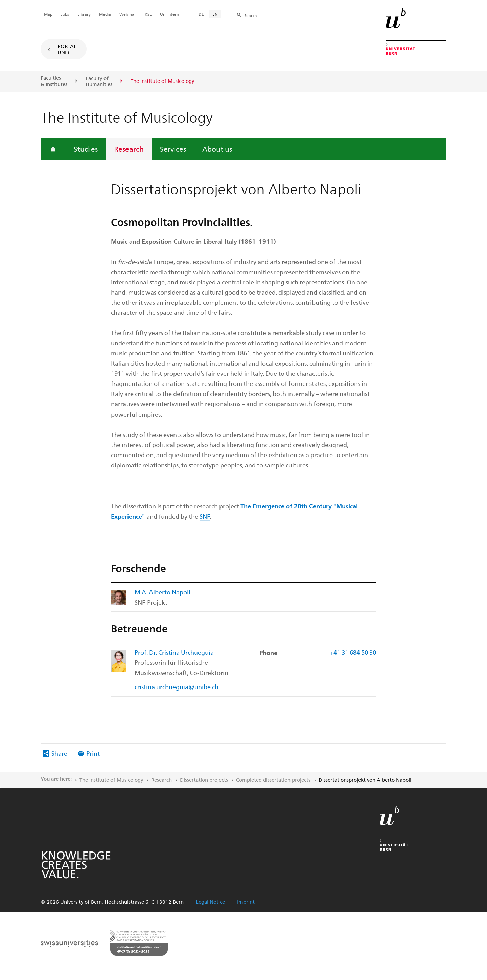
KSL (148, 14)
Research (129, 149)
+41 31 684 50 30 (353, 652)
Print (93, 753)
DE (201, 14)
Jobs (65, 14)
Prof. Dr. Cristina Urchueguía (174, 652)
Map (48, 14)
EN (215, 14)
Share (59, 753)
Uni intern (169, 14)
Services (173, 149)
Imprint (246, 902)
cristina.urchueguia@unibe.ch (177, 687)
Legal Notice (210, 902)
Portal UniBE (67, 49)
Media (105, 14)
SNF (205, 516)
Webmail (128, 14)
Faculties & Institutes (54, 81)
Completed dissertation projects (273, 780)
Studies (86, 149)
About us (217, 149)
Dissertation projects (204, 780)
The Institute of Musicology (111, 780)
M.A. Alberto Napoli (163, 592)
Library (84, 14)
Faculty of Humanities (99, 81)
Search (250, 15)
